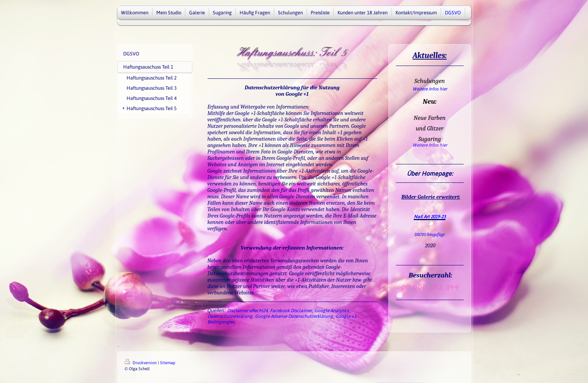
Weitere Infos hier (430, 89)
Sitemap (168, 363)
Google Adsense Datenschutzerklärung (294, 316)
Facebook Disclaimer (291, 311)
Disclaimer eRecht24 (247, 311)
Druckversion (141, 363)
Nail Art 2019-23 (430, 217)
